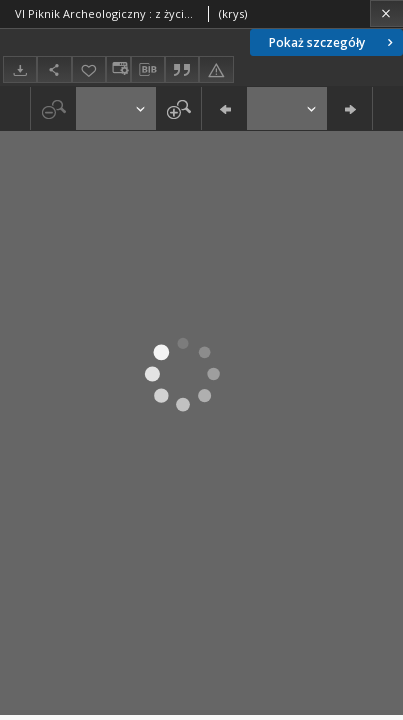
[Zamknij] (386, 13)
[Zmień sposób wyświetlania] (118, 69)
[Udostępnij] (54, 69)
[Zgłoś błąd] (216, 69)
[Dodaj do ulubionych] (89, 69)
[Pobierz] (20, 69)
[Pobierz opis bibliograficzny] (148, 70)
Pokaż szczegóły (333, 42)
